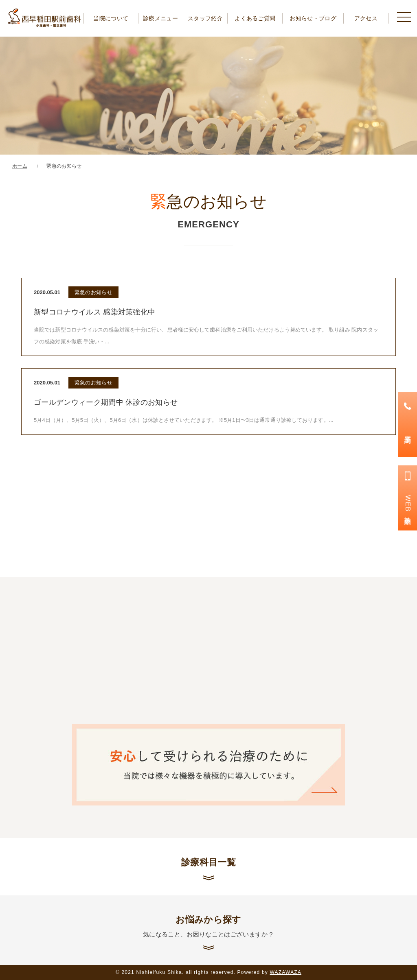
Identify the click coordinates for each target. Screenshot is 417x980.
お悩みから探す (208, 927)
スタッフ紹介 (205, 18)
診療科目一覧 (208, 862)
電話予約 (408, 432)
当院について (111, 18)
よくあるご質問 (255, 18)
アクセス (366, 18)
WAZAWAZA (286, 972)
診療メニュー (160, 18)
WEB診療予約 (408, 505)
